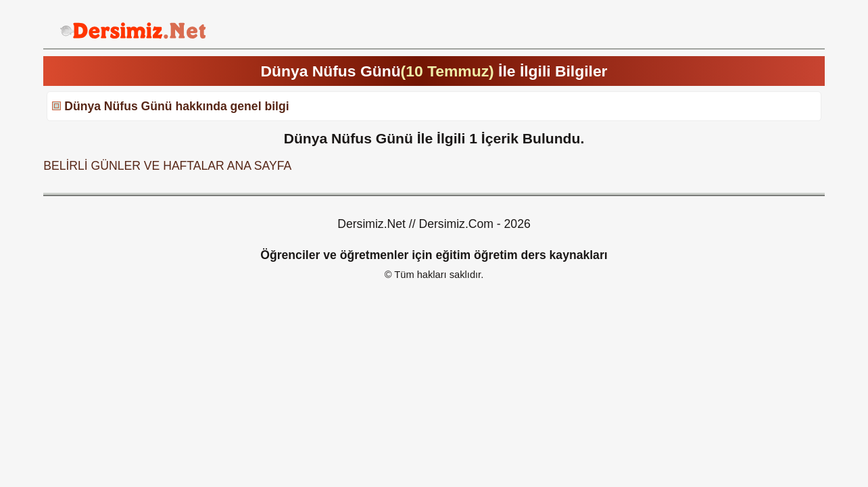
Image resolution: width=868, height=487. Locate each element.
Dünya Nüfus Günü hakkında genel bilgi (176, 106)
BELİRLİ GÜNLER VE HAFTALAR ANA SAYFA (167, 166)
